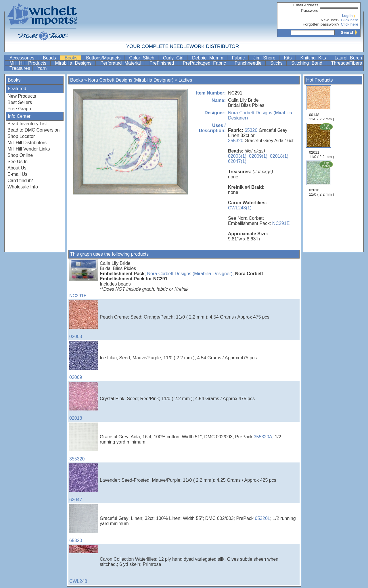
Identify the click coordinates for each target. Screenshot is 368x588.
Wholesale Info (23, 187)
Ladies (185, 80)
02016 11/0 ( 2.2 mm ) (322, 178)
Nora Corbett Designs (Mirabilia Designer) (131, 80)
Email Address (306, 5)
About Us (17, 168)
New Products (22, 96)
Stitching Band (308, 63)
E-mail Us (17, 174)
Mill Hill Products (29, 63)
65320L (262, 518)
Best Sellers (20, 102)
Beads (51, 58)
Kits (289, 58)
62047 (84, 483)
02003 (84, 320)
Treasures (20, 68)
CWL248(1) (240, 208)
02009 (84, 360)
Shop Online (20, 155)
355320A (263, 437)
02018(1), (280, 156)
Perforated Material (122, 63)
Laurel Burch (348, 58)
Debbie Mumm (209, 58)
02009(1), (259, 156)
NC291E (281, 223)
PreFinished (163, 63)
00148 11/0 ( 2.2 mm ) (322, 103)
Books (72, 58)
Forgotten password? (321, 24)
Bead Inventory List (27, 124)
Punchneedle (249, 63)
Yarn (42, 68)
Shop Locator (21, 136)
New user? (330, 20)
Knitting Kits (315, 58)
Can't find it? (20, 181)
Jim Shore (266, 58)
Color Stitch (143, 58)
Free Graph (19, 109)
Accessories (23, 58)
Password (310, 10)
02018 (84, 401)
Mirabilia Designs (75, 63)
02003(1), (238, 156)
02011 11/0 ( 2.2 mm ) (322, 141)
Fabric (240, 58)
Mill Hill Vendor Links (29, 149)
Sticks (278, 63)
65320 (251, 130)
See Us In (18, 162)
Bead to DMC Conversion (33, 130)
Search (350, 32)
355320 (236, 141)
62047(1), (238, 161)
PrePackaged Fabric (206, 63)
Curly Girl (175, 58)
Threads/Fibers (346, 63)
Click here (350, 20)
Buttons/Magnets (105, 58)
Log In (350, 16)
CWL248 (84, 564)
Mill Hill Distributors (27, 143)
